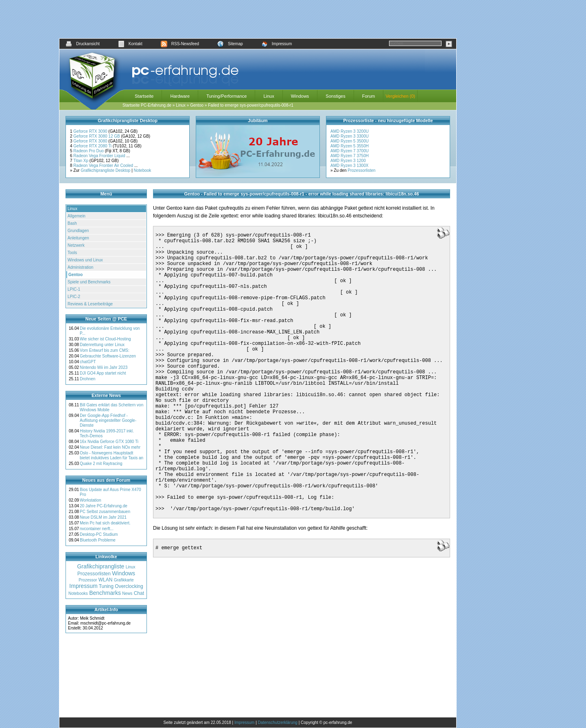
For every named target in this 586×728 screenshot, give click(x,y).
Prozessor (88, 580)
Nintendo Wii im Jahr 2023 (104, 367)
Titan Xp (81, 161)
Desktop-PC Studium (99, 534)
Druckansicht (83, 44)
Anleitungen (78, 238)
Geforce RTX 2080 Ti (93, 146)
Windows (300, 96)
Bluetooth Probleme (98, 540)
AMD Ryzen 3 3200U (350, 131)
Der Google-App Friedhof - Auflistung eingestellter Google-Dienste (108, 420)
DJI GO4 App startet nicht (103, 373)
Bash (72, 223)
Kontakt (130, 44)
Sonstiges (335, 96)
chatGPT (88, 362)
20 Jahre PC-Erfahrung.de (104, 506)
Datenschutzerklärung (278, 723)
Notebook (143, 170)
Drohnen (87, 379)
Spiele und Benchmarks (89, 282)
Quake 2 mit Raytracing (101, 464)
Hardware (180, 96)
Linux (269, 96)
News (127, 593)
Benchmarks (105, 593)
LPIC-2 (74, 297)
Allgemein (77, 216)
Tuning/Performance (226, 96)
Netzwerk (76, 245)
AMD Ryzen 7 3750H (350, 156)
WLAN (106, 580)
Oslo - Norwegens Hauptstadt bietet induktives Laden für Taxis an (112, 455)
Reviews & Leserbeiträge (90, 304)
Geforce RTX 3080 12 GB (97, 136)
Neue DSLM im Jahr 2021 (103, 517)
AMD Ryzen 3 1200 (348, 161)
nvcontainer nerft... (97, 529)
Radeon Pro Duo (89, 151)
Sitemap (230, 44)
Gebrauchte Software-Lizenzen (108, 356)
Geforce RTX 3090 (91, 131)
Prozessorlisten (361, 170)
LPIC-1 (74, 289)
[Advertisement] (258, 19)
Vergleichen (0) (400, 96)
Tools (72, 253)
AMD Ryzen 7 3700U (350, 151)
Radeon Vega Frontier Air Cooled (104, 166)
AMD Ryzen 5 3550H (350, 146)
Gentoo (197, 105)
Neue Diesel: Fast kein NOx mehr (110, 447)
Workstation (91, 500)
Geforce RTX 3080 (91, 141)
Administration (80, 267)
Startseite (144, 96)
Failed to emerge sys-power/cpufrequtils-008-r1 (251, 105)
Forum (369, 96)
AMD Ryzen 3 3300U (350, 136)
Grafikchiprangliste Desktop (105, 170)
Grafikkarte (124, 580)
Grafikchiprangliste (101, 566)
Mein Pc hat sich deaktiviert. (105, 523)
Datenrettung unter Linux (102, 345)
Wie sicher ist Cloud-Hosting (105, 339)
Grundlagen (78, 231)
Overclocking (129, 586)
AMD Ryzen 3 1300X (349, 166)
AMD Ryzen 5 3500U (350, 141)
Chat (139, 593)
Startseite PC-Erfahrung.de (147, 105)
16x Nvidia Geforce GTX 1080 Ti (109, 442)
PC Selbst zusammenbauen (105, 512)
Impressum (277, 44)
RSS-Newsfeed (180, 44)
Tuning (106, 586)
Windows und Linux (85, 260)
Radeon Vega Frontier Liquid (100, 156)
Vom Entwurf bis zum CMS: (105, 350)
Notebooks (78, 593)
